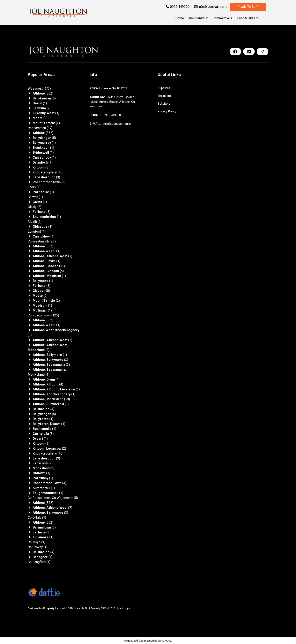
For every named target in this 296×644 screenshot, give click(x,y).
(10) (48, 172)
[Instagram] (262, 52)
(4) (48, 384)
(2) (42, 108)
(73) (39, 88)
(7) (52, 256)
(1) (40, 103)
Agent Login (123, 608)
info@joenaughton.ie (211, 7)
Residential (197, 18)
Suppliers (164, 88)
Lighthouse (165, 641)
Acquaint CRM (65, 608)
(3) (46, 177)
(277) (43, 241)
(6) (44, 98)
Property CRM (98, 608)
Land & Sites (246, 18)
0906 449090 (178, 7)
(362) (43, 93)
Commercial (221, 18)
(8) (41, 167)
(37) (40, 128)
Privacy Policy (167, 111)
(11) (46, 251)
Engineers (164, 96)
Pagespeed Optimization (139, 641)
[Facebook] (235, 52)
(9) (40, 118)
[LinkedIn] (249, 52)
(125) (43, 315)
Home (180, 18)
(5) (44, 138)
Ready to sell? (248, 7)
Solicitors (164, 104)
